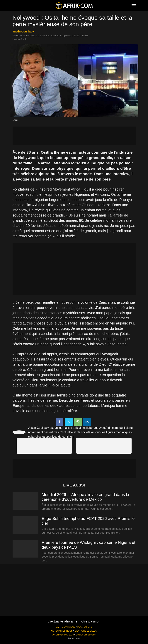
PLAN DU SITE (85, 627)
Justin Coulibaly (23, 31)
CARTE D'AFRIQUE (66, 627)
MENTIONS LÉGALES (86, 631)
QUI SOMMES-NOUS (62, 631)
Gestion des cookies (86, 635)
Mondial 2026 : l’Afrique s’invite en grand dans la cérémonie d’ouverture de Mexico (85, 497)
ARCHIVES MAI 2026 (63, 635)
